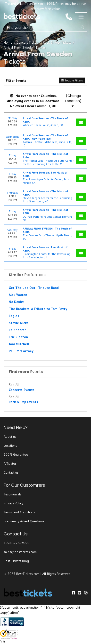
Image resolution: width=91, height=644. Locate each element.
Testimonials (13, 494)
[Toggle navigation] (81, 17)
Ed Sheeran (18, 330)
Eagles (14, 316)
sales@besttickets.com (20, 552)
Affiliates (10, 463)
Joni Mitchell (19, 344)
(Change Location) (73, 100)
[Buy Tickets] (81, 122)
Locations (10, 445)
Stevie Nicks (19, 323)
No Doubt (16, 302)
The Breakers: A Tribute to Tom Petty (38, 309)
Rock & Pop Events (23, 402)
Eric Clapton (18, 337)
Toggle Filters (72, 80)
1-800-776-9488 (16, 543)
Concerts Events (22, 390)
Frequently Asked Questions (24, 521)
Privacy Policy (13, 503)
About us (10, 437)
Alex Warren (18, 295)
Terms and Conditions (19, 512)
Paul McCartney (21, 351)
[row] (45, 122)
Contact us (11, 472)
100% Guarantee (16, 454)
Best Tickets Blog (16, 561)
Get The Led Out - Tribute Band (34, 288)
